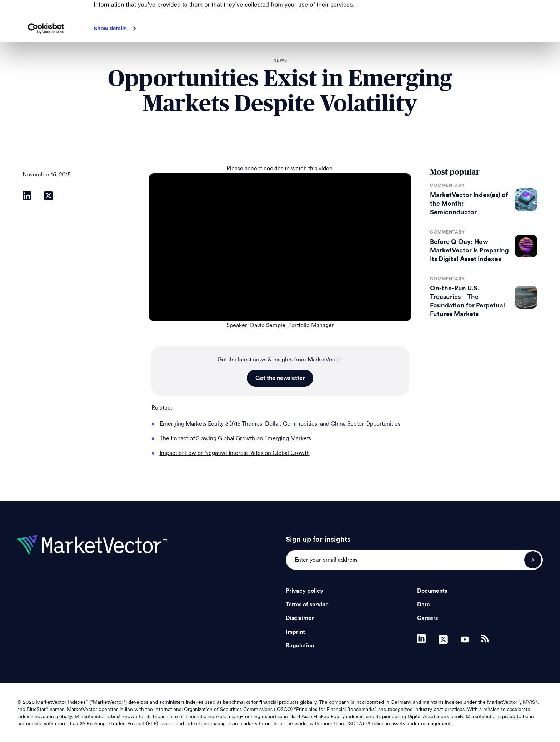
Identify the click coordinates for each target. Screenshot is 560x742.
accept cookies (264, 168)
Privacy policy (304, 591)
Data (424, 605)
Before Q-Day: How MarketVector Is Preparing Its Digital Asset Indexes (469, 250)
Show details (110, 67)
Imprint (295, 632)
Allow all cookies (501, 18)
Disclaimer (300, 618)
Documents (432, 591)
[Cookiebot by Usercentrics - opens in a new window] (46, 67)
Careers (427, 618)
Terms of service (307, 605)
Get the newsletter (280, 378)
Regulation (300, 646)
